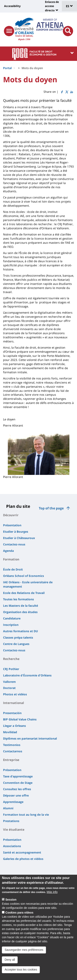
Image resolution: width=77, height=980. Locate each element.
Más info (52, 898)
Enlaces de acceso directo (52, 6)
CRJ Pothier (11, 669)
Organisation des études (20, 612)
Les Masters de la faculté (21, 606)
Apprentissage (13, 802)
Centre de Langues (16, 644)
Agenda (8, 551)
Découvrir (11, 515)
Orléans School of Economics (24, 576)
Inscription (11, 625)
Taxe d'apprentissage (18, 776)
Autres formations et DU (21, 631)
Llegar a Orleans (14, 726)
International (14, 703)
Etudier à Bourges (16, 532)
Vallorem (9, 682)
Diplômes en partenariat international (30, 738)
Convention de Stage (18, 783)
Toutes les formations (18, 599)
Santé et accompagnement (22, 852)
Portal (7, 68)
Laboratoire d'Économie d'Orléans (27, 675)
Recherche (11, 659)
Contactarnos (13, 751)
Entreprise (11, 760)
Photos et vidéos (15, 694)
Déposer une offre (16, 795)
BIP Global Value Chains (20, 719)
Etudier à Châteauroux (19, 538)
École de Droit (13, 569)
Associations (12, 846)
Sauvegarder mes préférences (24, 956)
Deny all (10, 966)
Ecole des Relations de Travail (24, 593)
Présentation (12, 525)
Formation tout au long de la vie (26, 815)
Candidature (12, 618)
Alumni (8, 808)
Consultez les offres (17, 789)
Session (11, 906)
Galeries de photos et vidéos (23, 859)
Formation (11, 559)
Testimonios (12, 745)
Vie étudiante (14, 829)
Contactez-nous (14, 544)
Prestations (11, 821)
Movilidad (10, 732)
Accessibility (12, 6)
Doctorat (9, 688)
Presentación (12, 713)
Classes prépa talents (18, 637)
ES (69, 6)
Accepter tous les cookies (21, 976)
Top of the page (51, 508)
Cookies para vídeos (19, 919)
